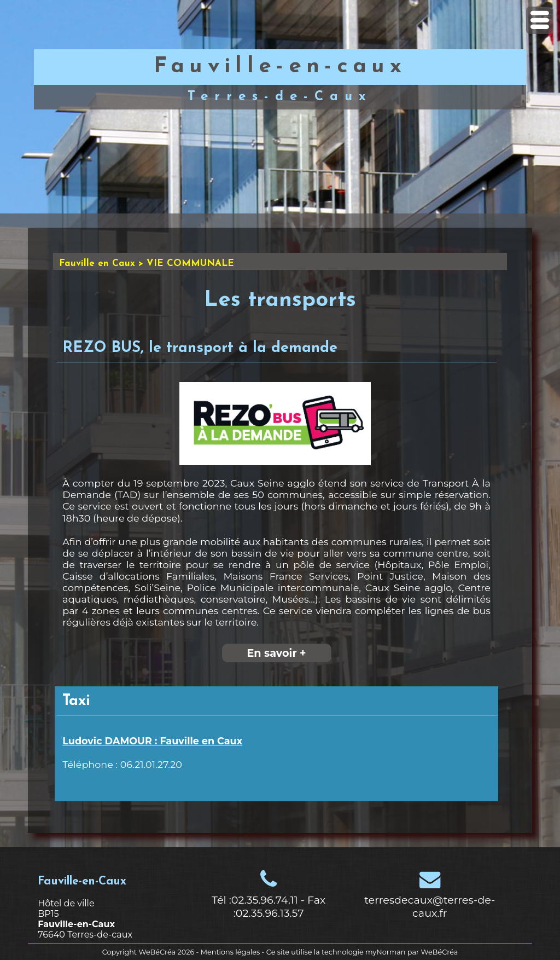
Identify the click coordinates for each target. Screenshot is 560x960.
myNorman (386, 952)
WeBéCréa (157, 952)
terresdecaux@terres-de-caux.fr (430, 906)
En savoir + (276, 653)
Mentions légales (230, 952)
